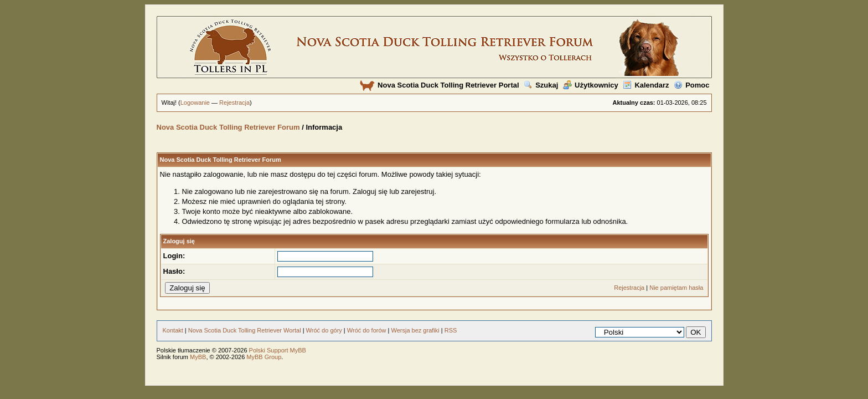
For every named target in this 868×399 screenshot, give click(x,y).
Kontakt (173, 330)
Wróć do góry (324, 330)
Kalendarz (646, 85)
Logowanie (195, 103)
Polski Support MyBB (278, 350)
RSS (451, 330)
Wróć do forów (367, 330)
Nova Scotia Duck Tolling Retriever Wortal (245, 330)
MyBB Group (264, 357)
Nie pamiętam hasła (676, 288)
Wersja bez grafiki (415, 330)
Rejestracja (234, 103)
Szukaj (541, 85)
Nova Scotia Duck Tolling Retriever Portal (439, 85)
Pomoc (691, 85)
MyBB (198, 357)
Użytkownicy (591, 85)
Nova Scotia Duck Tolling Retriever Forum (228, 127)
